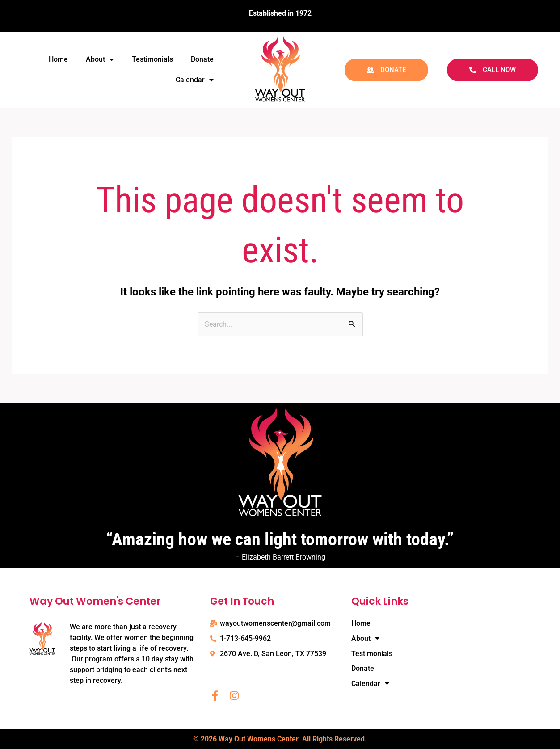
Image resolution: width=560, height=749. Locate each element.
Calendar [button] (195, 80)
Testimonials (152, 59)
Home (58, 59)
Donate (202, 59)
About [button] (100, 59)
